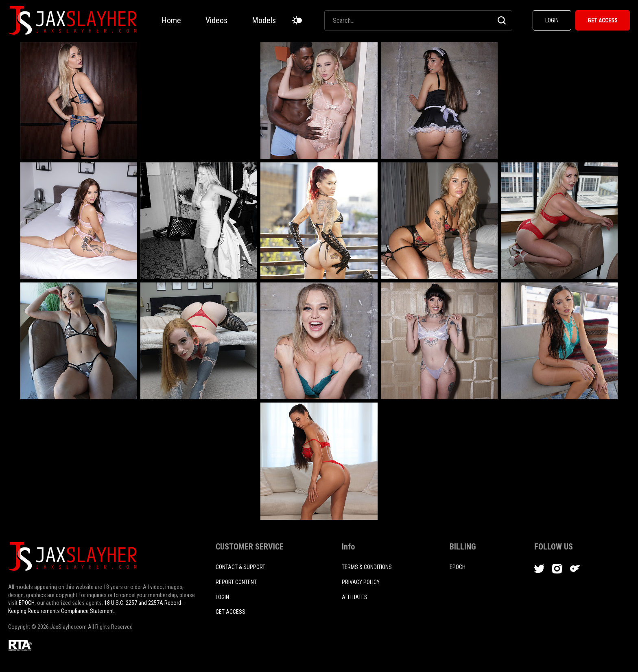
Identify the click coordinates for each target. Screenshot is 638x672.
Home (171, 20)
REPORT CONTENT (236, 582)
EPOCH (27, 603)
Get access (231, 612)
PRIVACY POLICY (361, 582)
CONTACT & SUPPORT (240, 567)
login (222, 597)
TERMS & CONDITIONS (367, 567)
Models (264, 20)
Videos (216, 20)
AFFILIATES (355, 597)
